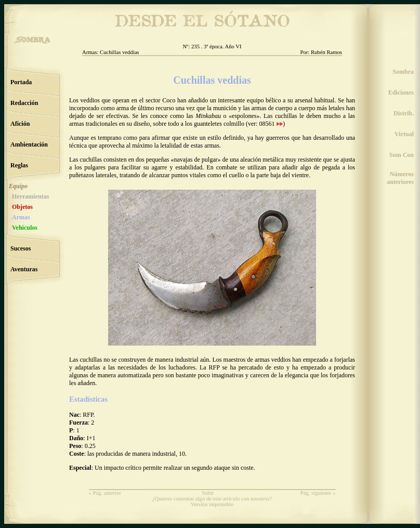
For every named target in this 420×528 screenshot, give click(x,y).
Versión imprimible (212, 504)
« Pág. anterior (105, 493)
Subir (208, 493)
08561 (271, 124)
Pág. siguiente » (318, 493)
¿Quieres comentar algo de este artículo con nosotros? (212, 499)
